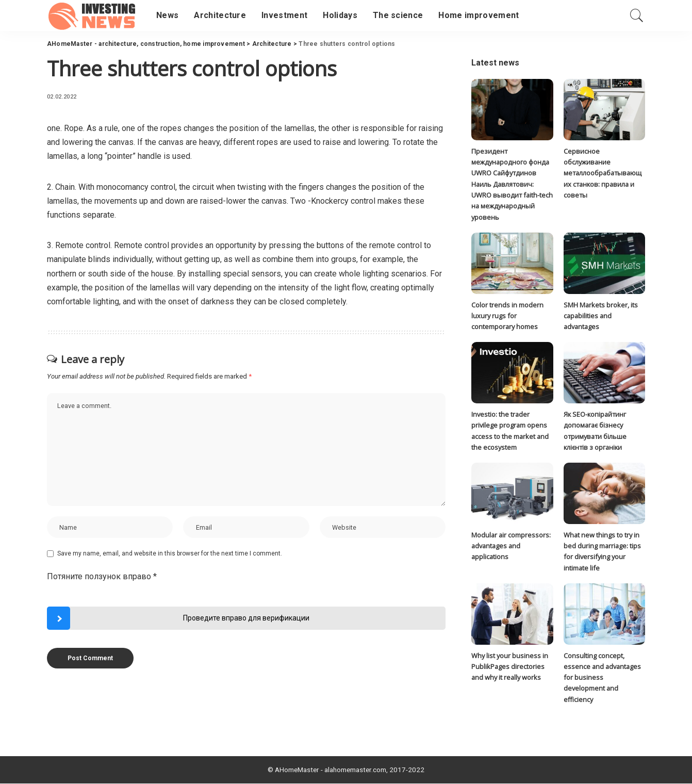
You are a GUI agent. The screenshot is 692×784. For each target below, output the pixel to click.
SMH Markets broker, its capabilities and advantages (601, 316)
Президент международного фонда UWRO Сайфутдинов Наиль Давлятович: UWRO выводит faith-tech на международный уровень (512, 184)
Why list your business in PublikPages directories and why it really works (510, 667)
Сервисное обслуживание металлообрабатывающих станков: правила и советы (603, 173)
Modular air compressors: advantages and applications (511, 546)
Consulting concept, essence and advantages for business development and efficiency (602, 677)
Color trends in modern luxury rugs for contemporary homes (507, 316)
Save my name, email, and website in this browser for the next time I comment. (170, 554)
